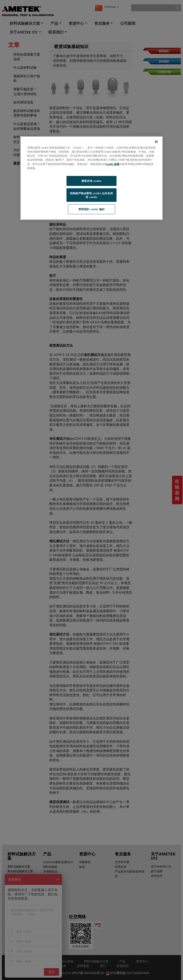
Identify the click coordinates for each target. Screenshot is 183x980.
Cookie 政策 (113, 164)
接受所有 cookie (91, 181)
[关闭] (156, 142)
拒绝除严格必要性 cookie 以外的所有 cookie (91, 195)
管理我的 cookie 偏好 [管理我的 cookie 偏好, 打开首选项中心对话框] (92, 209)
